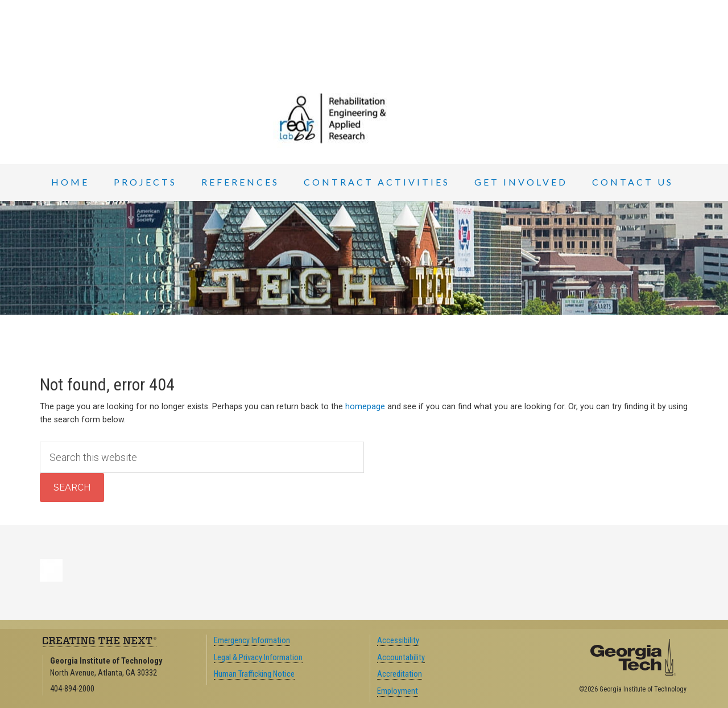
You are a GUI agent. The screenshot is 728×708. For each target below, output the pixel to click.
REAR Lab (364, 118)
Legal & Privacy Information (258, 658)
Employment (398, 691)
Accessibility (398, 641)
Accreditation (400, 674)
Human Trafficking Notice (254, 674)
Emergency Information (252, 641)
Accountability (401, 658)
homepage (365, 407)
